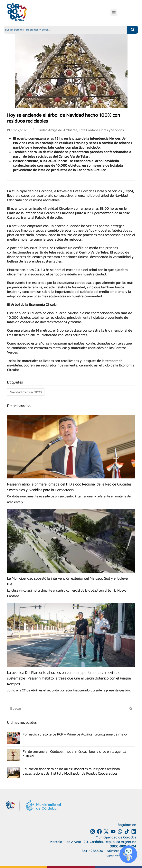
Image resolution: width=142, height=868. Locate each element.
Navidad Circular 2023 (26, 392)
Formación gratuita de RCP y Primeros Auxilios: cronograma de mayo (75, 734)
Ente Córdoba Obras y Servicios (101, 130)
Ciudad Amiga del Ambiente (57, 130)
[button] (114, 13)
